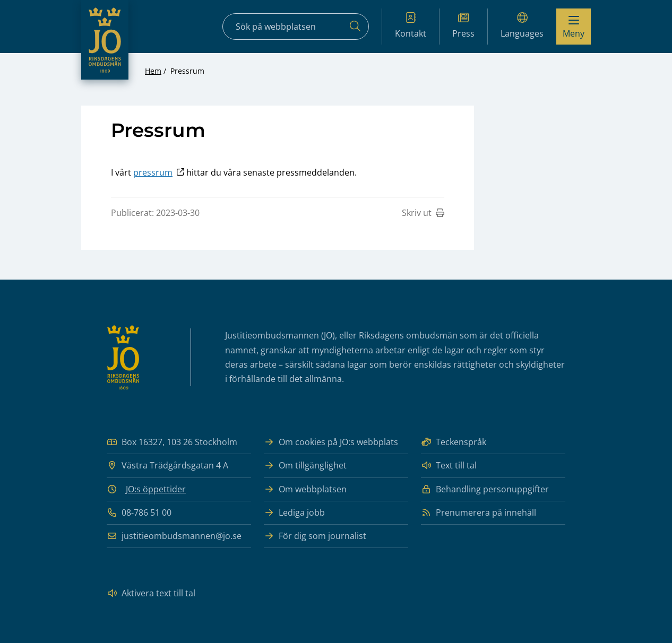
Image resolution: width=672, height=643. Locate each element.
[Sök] (355, 27)
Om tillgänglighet (305, 466)
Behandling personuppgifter (485, 489)
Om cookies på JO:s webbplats (331, 442)
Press (463, 26)
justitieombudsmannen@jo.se (174, 536)
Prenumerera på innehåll (479, 513)
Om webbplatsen (305, 489)
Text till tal (449, 466)
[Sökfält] (296, 27)
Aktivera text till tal (151, 593)
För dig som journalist (315, 536)
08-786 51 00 (139, 513)
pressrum (153, 172)
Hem (153, 71)
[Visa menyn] (574, 27)
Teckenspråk (454, 442)
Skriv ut (423, 213)
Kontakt (411, 26)
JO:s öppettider (156, 489)
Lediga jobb (294, 513)
